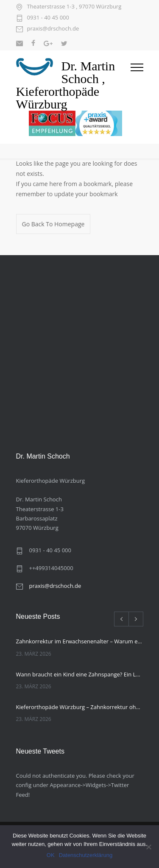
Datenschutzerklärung (86, 855)
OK (51, 855)
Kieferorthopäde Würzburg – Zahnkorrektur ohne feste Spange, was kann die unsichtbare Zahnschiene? (80, 707)
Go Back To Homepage (53, 224)
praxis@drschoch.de (53, 29)
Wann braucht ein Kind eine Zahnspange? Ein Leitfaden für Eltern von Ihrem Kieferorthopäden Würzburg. (80, 674)
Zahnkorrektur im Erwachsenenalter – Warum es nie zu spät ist (80, 641)
